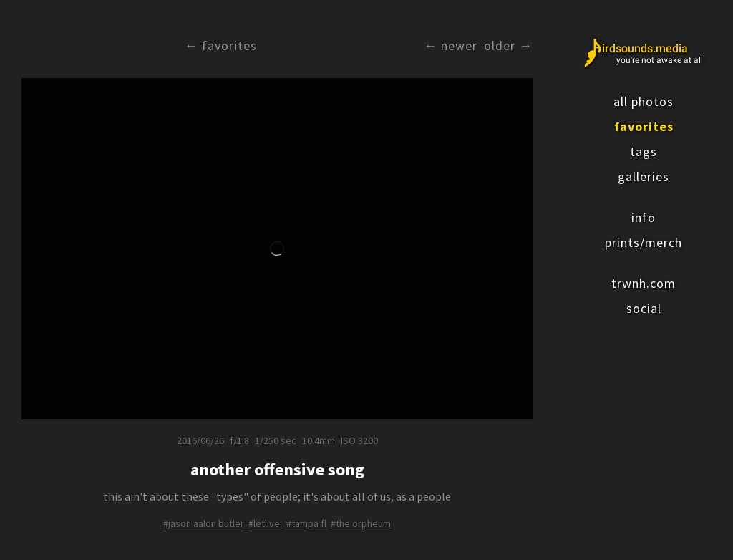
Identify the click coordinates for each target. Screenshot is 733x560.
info (644, 217)
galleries (644, 177)
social (644, 308)
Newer (459, 45)
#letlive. (265, 523)
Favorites (229, 45)
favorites (644, 126)
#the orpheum (361, 523)
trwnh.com (644, 283)
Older (500, 45)
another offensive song (277, 469)
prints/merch (644, 242)
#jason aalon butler (204, 523)
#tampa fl (306, 523)
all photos (644, 101)
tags (644, 151)
